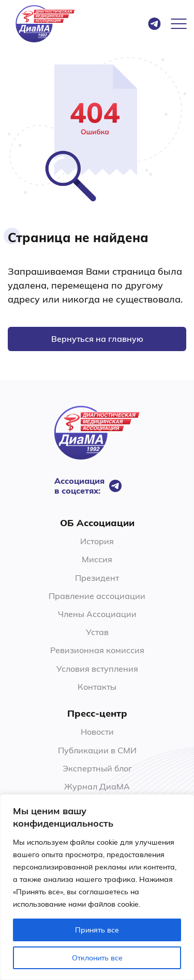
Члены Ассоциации (97, 614)
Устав (97, 632)
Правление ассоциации (97, 596)
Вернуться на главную (97, 339)
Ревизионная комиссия (97, 650)
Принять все (97, 930)
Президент (97, 578)
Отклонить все (97, 958)
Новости (97, 732)
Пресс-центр (97, 714)
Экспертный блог (97, 768)
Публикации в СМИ (97, 750)
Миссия (97, 559)
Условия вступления (97, 669)
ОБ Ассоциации (97, 523)
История (97, 541)
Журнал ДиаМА (97, 786)
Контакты (97, 687)
